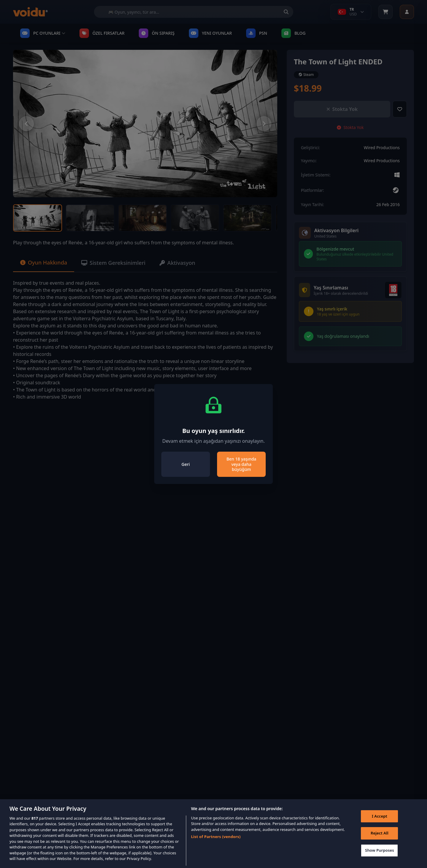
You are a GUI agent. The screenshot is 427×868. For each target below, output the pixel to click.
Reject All (380, 841)
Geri (186, 464)
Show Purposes (380, 858)
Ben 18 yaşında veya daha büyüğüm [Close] (242, 464)
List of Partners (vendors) (216, 844)
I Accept (380, 824)
